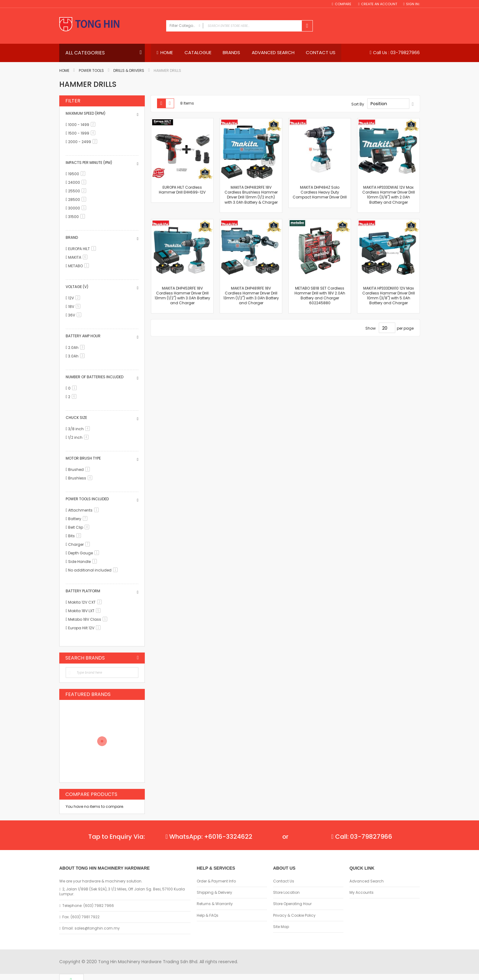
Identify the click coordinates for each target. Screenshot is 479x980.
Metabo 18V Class (89, 620)
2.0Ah (77, 348)
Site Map (281, 927)
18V (75, 307)
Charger (80, 545)
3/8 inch (80, 429)
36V (76, 315)
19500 (78, 174)
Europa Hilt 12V (85, 628)
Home (64, 71)
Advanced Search (367, 881)
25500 (78, 191)
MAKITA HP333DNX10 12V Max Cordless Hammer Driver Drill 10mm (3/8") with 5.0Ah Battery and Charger (389, 296)
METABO (80, 266)
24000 (78, 182)
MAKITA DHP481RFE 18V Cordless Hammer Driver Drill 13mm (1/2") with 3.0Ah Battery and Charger (251, 296)
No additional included (94, 570)
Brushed (80, 470)
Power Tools (91, 71)
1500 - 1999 (83, 133)
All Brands (138, 658)
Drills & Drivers (129, 71)
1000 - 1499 (83, 125)
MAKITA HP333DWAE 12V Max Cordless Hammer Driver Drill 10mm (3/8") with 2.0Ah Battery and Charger (389, 195)
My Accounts (362, 893)
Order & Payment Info (216, 881)
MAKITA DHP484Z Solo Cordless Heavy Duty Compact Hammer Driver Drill (320, 192)
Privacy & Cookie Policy (294, 915)
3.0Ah (77, 356)
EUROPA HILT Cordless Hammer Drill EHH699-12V (182, 190)
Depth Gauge (85, 553)
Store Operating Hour (292, 904)
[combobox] (239, 26)
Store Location (286, 893)
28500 (78, 200)
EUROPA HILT (83, 249)
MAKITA (79, 257)
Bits (76, 536)
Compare (344, 4)
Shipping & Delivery (214, 893)
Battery (79, 519)
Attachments (84, 510)
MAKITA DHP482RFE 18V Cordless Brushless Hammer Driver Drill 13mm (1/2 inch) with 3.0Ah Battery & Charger (251, 195)
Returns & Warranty (215, 904)
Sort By (358, 104)
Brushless (81, 478)
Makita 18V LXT (85, 611)
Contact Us (284, 881)
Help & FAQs (208, 915)
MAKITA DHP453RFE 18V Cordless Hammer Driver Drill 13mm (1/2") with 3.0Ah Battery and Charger (182, 296)
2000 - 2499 (84, 142)
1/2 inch (79, 437)
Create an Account (379, 4)
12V (75, 298)
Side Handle (84, 562)
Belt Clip (80, 528)
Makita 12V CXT (86, 603)
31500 (78, 217)
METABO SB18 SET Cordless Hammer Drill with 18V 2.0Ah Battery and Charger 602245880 (320, 296)
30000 (78, 208)
